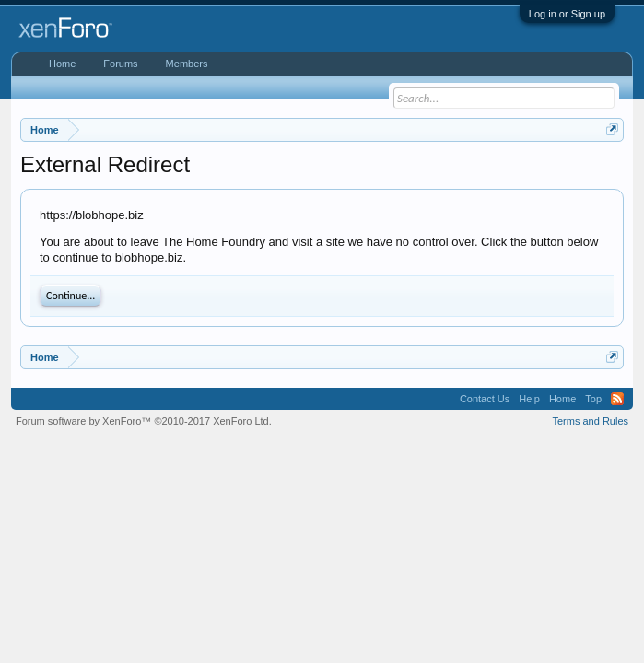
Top (593, 399)
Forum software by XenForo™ (144, 421)
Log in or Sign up (567, 14)
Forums (120, 64)
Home (62, 64)
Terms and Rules (590, 421)
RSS (617, 399)
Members (187, 64)
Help (529, 399)
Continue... (70, 296)
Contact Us (485, 399)
